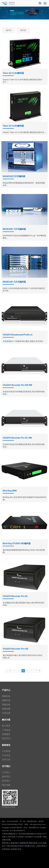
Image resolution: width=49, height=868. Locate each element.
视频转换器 (33, 843)
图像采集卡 (15, 843)
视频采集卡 (13, 834)
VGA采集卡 (39, 834)
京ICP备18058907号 (17, 831)
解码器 (23, 30)
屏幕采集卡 (6, 843)
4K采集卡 (21, 837)
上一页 (8, 671)
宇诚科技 (5, 834)
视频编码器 (24, 843)
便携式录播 (6, 840)
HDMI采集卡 (12, 837)
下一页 (38, 671)
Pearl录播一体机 (40, 837)
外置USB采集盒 (12, 846)
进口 (45, 846)
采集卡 (22, 846)
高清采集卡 (29, 837)
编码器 (9, 30)
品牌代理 (40, 846)
